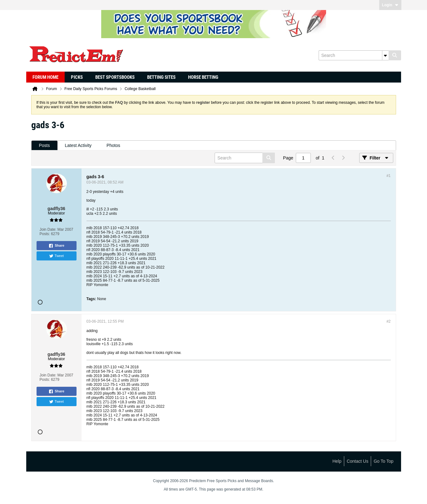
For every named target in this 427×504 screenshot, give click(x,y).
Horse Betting (203, 77)
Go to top (383, 461)
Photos (113, 145)
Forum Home (45, 77)
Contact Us (357, 461)
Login (390, 5)
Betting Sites (161, 77)
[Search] (354, 55)
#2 (388, 321)
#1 (388, 176)
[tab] (45, 146)
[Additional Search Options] (385, 55)
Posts (45, 145)
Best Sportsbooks (115, 77)
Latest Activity (78, 145)
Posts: (45, 234)
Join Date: (48, 229)
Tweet (56, 256)
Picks (77, 77)
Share (56, 246)
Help (337, 461)
